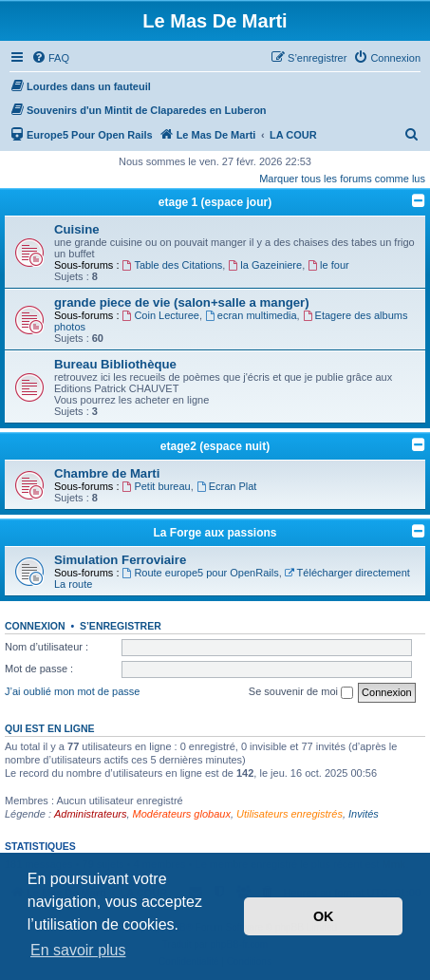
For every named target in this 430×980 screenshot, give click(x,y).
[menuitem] (50, 58)
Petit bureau (157, 486)
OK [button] (324, 916)
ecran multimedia (251, 315)
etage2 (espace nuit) (215, 446)
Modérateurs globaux (182, 814)
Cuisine (77, 229)
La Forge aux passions (215, 533)
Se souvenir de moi (301, 692)
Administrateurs (90, 814)
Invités (364, 814)
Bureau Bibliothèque (115, 364)
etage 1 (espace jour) (215, 202)
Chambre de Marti (107, 473)
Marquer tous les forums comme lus (342, 179)
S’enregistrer (121, 626)
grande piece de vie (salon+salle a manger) (182, 302)
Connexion (35, 626)
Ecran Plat (227, 486)
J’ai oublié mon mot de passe (72, 691)
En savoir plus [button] (78, 950)
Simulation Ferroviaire (120, 560)
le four (328, 265)
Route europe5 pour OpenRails (201, 573)
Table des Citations (173, 265)
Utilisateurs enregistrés (290, 814)
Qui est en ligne (50, 728)
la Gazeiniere (265, 265)
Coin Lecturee (161, 315)
